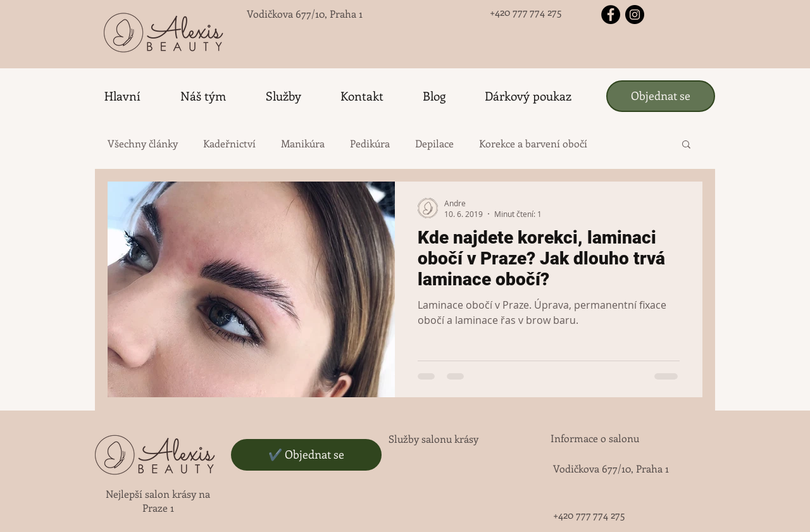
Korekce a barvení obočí (533, 143)
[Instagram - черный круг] (635, 15)
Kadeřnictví (229, 143)
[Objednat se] (661, 96)
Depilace (434, 143)
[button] (686, 145)
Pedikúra (370, 143)
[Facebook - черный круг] (611, 15)
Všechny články (143, 143)
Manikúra (303, 143)
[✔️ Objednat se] (306, 455)
